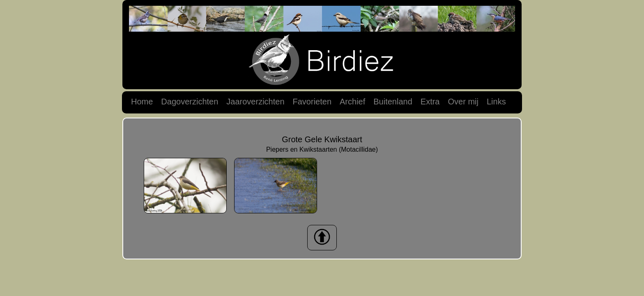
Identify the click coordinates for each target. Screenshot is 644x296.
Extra (430, 102)
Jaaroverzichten (255, 102)
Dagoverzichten (190, 102)
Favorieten (312, 102)
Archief (352, 102)
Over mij (463, 102)
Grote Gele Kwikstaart (322, 139)
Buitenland (393, 102)
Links (496, 102)
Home (142, 102)
